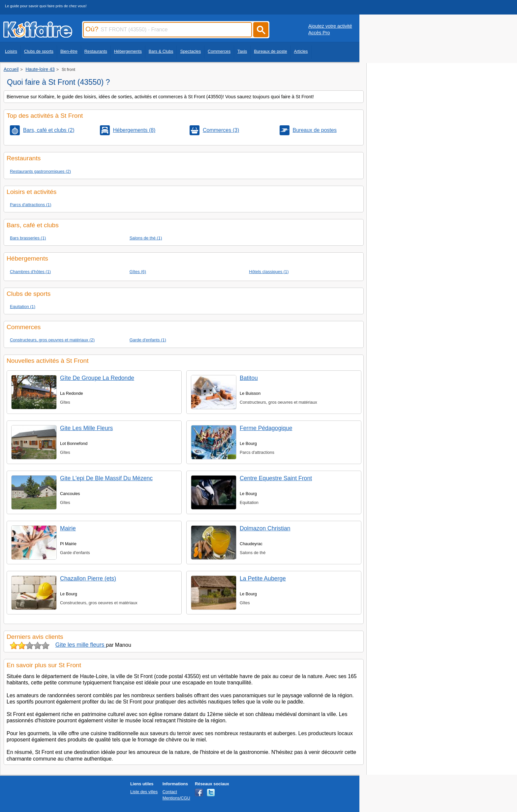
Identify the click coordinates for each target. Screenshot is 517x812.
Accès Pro (319, 33)
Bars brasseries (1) (28, 238)
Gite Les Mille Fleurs (86, 428)
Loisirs (11, 51)
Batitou (249, 378)
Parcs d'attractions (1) (31, 205)
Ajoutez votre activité (330, 26)
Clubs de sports (39, 51)
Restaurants (96, 51)
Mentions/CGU (176, 798)
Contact (170, 792)
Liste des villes (144, 792)
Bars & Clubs (161, 51)
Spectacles (190, 51)
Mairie (68, 528)
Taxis (242, 51)
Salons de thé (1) (146, 238)
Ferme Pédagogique (266, 428)
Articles (301, 51)
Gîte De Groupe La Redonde (97, 378)
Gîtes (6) (138, 272)
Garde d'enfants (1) (148, 340)
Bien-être (69, 51)
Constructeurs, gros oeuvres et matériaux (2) (52, 340)
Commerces (219, 51)
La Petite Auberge (263, 578)
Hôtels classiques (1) (269, 272)
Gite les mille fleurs (81, 645)
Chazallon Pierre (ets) (88, 578)
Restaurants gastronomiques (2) (40, 171)
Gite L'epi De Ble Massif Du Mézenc (106, 478)
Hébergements (128, 51)
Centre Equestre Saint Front (276, 478)
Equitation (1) (23, 307)
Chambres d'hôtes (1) (30, 272)
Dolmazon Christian (265, 528)
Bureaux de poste (270, 51)
